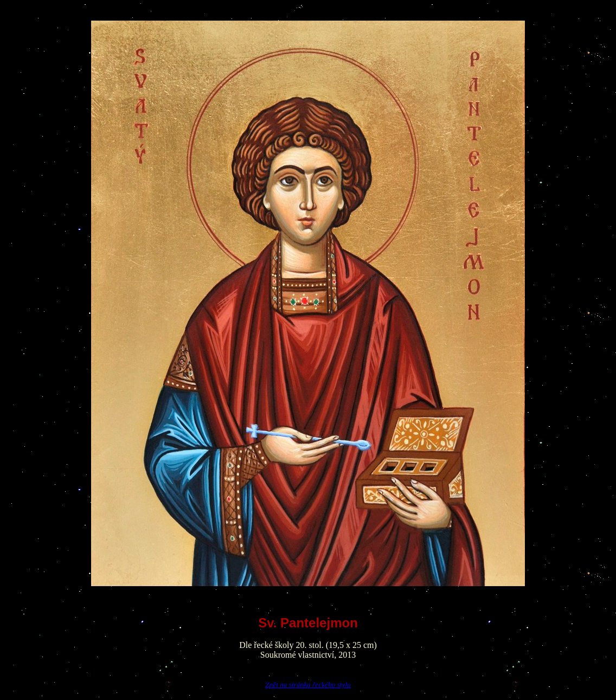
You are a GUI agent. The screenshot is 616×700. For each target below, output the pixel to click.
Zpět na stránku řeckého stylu (308, 685)
